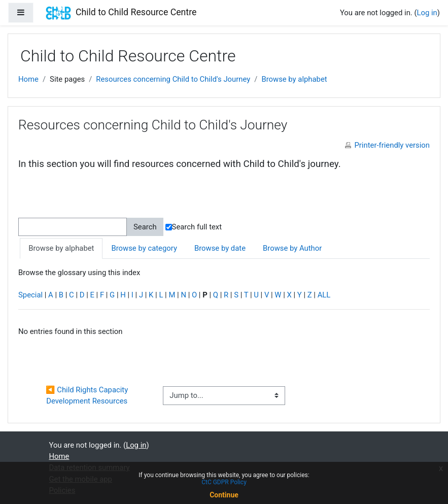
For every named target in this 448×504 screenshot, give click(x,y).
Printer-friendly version (392, 145)
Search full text (194, 227)
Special (30, 295)
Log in (427, 13)
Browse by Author (292, 248)
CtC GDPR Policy (224, 482)
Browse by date (220, 248)
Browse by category (144, 248)
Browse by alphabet (294, 79)
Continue (224, 495)
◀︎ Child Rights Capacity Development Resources (88, 395)
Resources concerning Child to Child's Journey (173, 79)
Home (28, 79)
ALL (324, 295)
